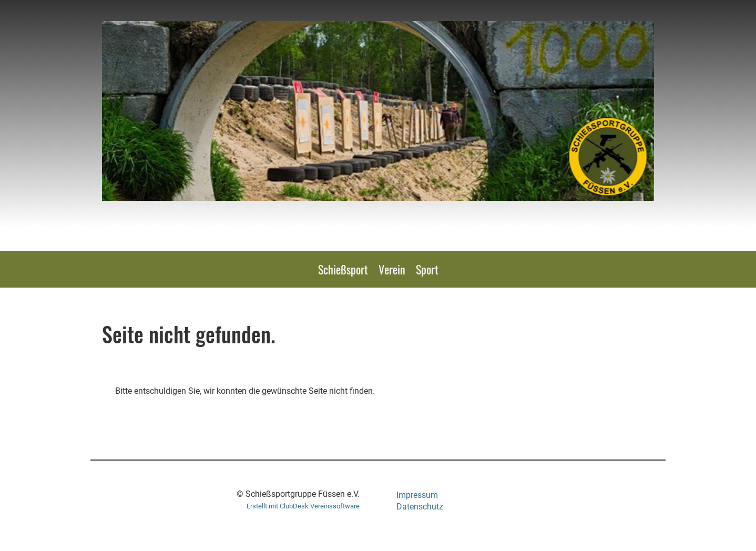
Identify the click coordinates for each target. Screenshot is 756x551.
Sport (427, 269)
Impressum (417, 495)
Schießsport (343, 269)
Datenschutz (420, 507)
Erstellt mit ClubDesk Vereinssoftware (303, 506)
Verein (392, 269)
